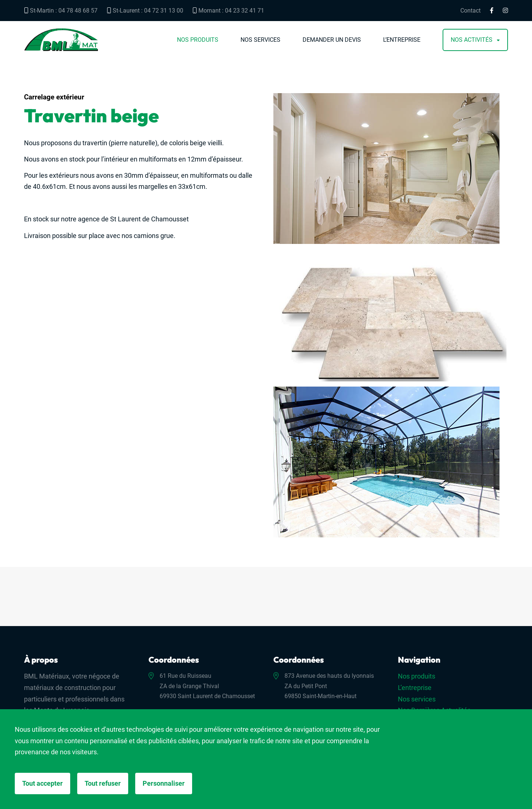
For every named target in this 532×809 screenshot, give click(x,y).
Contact (470, 11)
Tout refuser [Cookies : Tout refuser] (103, 783)
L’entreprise (402, 40)
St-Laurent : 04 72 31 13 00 (145, 11)
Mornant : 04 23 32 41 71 (228, 11)
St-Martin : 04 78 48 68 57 (61, 11)
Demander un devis (332, 40)
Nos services (260, 40)
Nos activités (472, 40)
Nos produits (198, 40)
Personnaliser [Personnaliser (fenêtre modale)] (164, 783)
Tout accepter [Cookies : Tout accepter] (42, 783)
